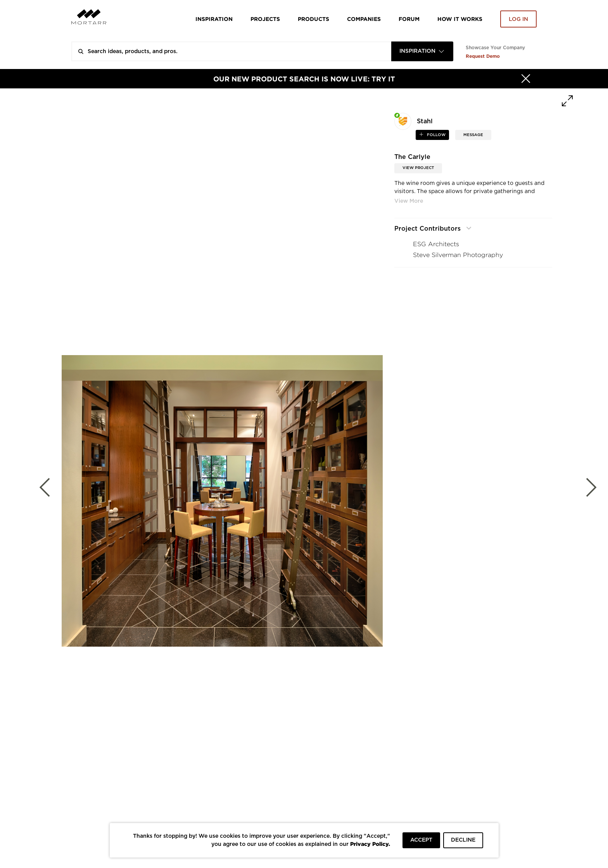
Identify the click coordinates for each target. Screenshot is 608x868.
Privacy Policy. (370, 844)
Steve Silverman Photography (458, 255)
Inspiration (214, 19)
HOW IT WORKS (460, 19)
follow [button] (436, 135)
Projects (265, 19)
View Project (418, 168)
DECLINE (463, 840)
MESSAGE (473, 135)
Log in (518, 19)
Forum (409, 19)
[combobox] (422, 51)
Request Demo (483, 56)
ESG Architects (436, 244)
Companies (364, 19)
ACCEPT (421, 840)
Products (313, 19)
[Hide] (526, 79)
